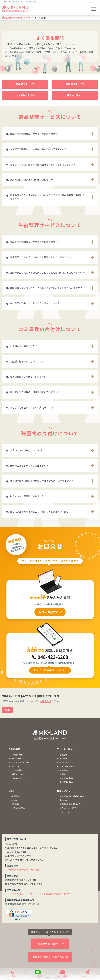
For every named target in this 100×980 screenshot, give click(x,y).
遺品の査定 (64, 762)
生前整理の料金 (66, 782)
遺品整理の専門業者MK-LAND (18, 18)
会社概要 (63, 800)
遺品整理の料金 (66, 778)
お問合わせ (46, 701)
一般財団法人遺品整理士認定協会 (22, 870)
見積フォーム (17, 774)
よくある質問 (17, 770)
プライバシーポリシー (69, 808)
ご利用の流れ (17, 754)
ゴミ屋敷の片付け (25, 95)
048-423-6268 (53, 657)
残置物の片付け (75, 95)
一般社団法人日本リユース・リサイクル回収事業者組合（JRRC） (38, 894)
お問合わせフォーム (20, 778)
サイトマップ (65, 812)
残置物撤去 (64, 770)
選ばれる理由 (17, 758)
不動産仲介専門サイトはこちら (48, 957)
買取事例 (15, 804)
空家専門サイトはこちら (48, 944)
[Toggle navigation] (94, 9)
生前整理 (63, 758)
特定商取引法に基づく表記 (71, 804)
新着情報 (15, 796)
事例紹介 (15, 800)
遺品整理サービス (25, 84)
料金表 (62, 774)
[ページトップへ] (94, 959)
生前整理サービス (75, 84)
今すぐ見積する (49, 612)
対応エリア (16, 766)
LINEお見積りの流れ (20, 762)
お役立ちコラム (18, 808)
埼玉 (7, 710)
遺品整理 (63, 754)
